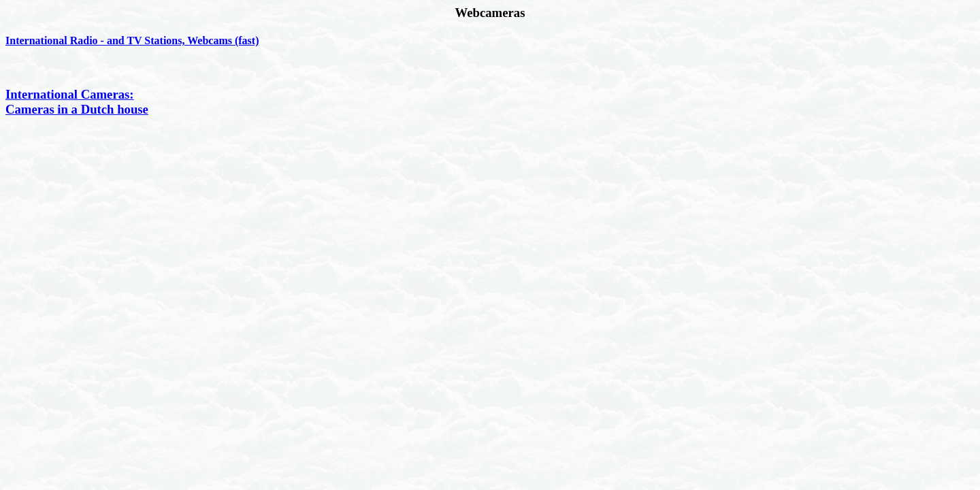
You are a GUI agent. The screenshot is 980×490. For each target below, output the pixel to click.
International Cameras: (70, 94)
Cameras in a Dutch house (77, 109)
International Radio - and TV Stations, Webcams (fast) (132, 40)
